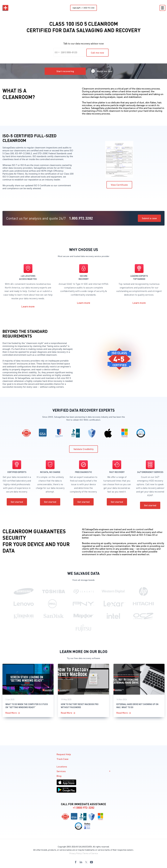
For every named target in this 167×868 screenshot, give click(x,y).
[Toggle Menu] (162, 8)
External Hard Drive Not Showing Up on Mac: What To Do (137, 706)
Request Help (64, 754)
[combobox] (57, 52)
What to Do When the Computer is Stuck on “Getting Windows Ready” (27, 706)
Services (84, 771)
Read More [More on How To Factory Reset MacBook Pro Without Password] (67, 713)
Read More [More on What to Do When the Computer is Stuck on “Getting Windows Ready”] (11, 713)
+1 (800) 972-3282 (83, 8)
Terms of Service (91, 853)
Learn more (28, 306)
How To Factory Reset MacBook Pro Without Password (80, 706)
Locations (62, 766)
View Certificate (119, 185)
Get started (17, 502)
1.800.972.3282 (81, 218)
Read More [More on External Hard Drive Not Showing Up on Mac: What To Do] (122, 713)
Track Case (62, 759)
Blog (59, 776)
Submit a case (149, 218)
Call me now (97, 53)
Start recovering (65, 71)
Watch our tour (102, 71)
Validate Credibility (83, 449)
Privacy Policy (75, 853)
